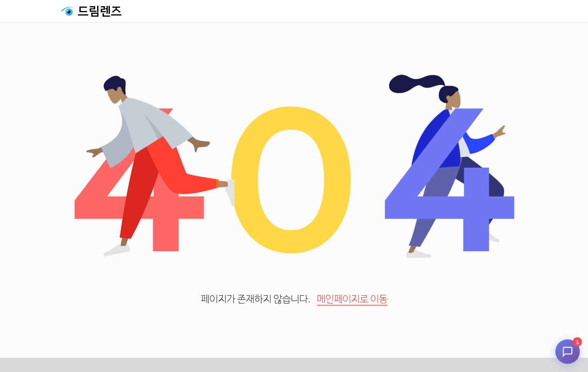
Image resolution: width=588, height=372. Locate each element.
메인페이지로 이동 (352, 300)
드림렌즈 (100, 11)
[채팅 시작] (568, 352)
